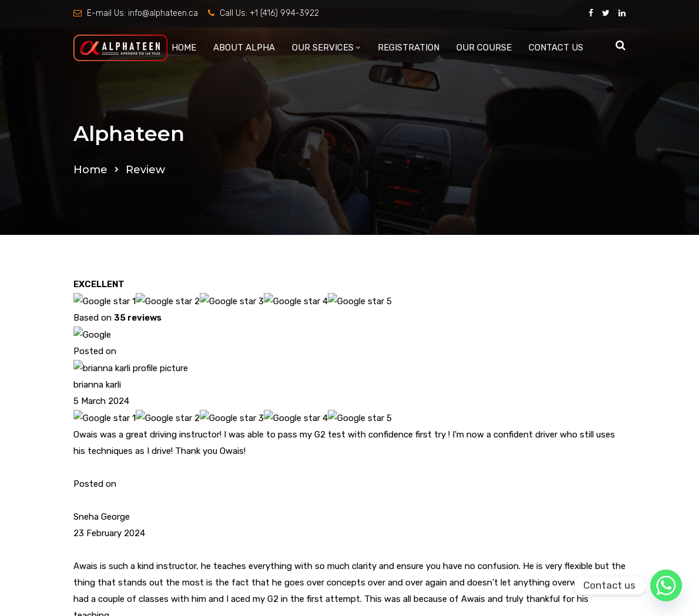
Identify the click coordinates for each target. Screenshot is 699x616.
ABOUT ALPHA (244, 48)
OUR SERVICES (323, 48)
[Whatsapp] (666, 585)
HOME (184, 48)
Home (90, 170)
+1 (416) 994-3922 (284, 13)
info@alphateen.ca (163, 13)
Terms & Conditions (492, 331)
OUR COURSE (484, 48)
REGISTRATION (409, 48)
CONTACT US (556, 48)
